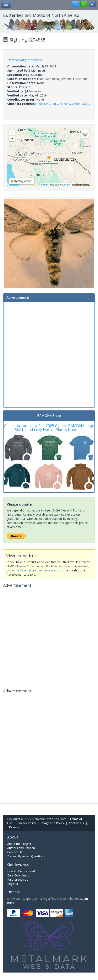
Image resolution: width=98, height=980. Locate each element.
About (13, 837)
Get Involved (18, 864)
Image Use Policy (52, 823)
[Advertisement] (49, 354)
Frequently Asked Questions (26, 856)
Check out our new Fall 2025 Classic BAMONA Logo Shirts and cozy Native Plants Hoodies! (49, 428)
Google (66, 185)
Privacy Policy (27, 823)
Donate (14, 827)
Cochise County (48, 104)
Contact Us (76, 823)
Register (13, 884)
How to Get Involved (21, 871)
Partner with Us (18, 879)
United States (81, 104)
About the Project (19, 844)
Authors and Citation (21, 848)
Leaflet (45, 185)
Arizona (65, 104)
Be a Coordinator (19, 875)
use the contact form (51, 570)
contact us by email (18, 570)
